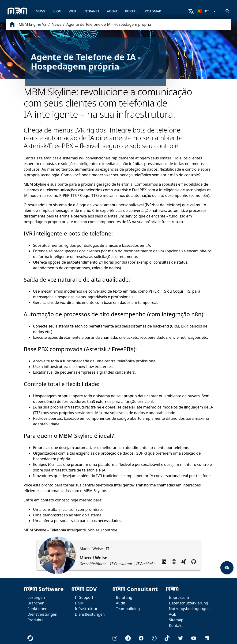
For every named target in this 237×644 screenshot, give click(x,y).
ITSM (79, 603)
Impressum (179, 597)
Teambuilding (128, 609)
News (56, 24)
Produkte (36, 620)
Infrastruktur (86, 609)
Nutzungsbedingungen (189, 609)
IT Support (84, 597)
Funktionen (37, 609)
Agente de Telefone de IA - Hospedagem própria (109, 24)
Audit (120, 603)
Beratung (124, 597)
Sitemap (176, 620)
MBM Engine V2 (33, 24)
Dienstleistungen (42, 614)
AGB (173, 614)
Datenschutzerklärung (189, 603)
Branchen (36, 603)
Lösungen (36, 597)
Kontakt (176, 626)
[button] (227, 568)
